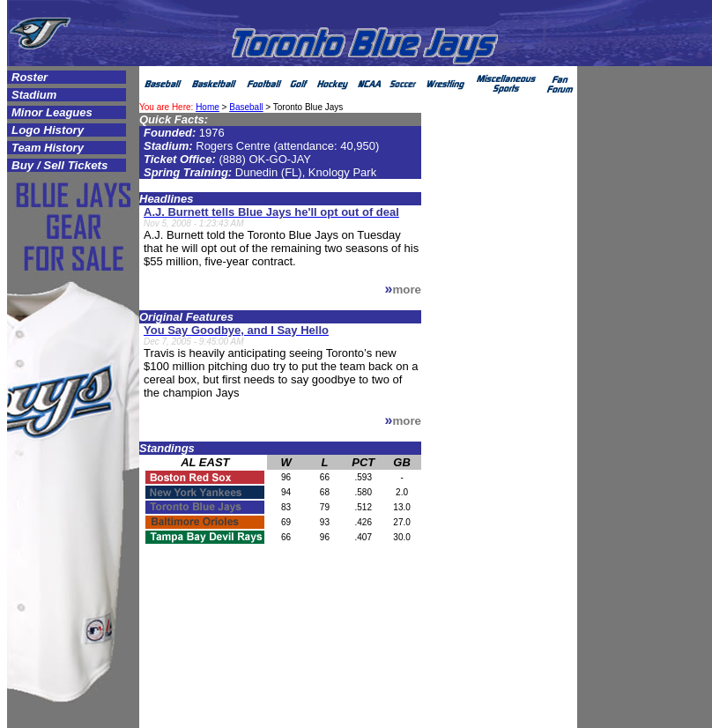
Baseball (246, 107)
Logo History (48, 130)
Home (208, 107)
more (407, 290)
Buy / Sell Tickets (59, 165)
